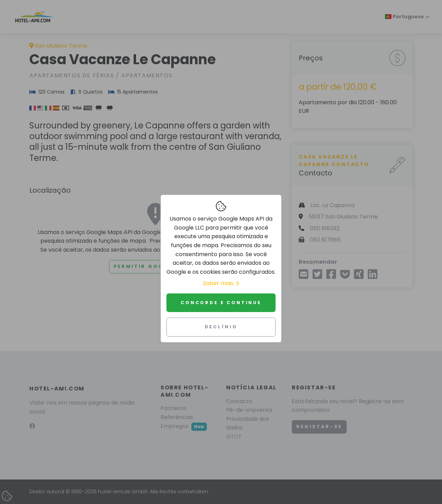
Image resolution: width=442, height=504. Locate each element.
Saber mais (221, 283)
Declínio (221, 327)
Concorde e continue (221, 303)
